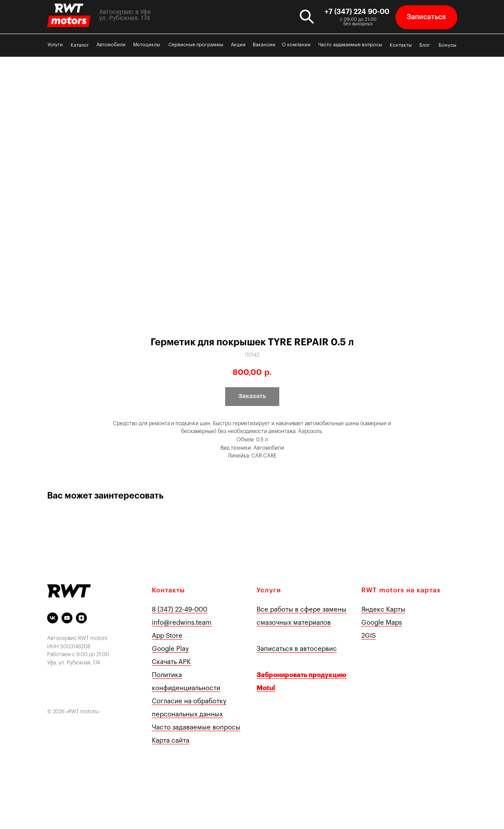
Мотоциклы (147, 45)
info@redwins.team (182, 623)
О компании (296, 45)
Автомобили (111, 45)
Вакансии (264, 45)
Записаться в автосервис (297, 649)
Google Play (170, 649)
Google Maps (382, 623)
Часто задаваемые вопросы (350, 45)
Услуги (55, 45)
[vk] (53, 618)
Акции (238, 45)
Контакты (401, 45)
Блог (425, 45)
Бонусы (447, 45)
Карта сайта (171, 741)
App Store (167, 636)
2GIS (369, 636)
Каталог (80, 45)
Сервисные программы (196, 45)
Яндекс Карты (383, 610)
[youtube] (67, 618)
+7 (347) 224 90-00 (357, 12)
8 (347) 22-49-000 (180, 610)
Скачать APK (171, 662)
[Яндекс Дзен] (81, 618)
